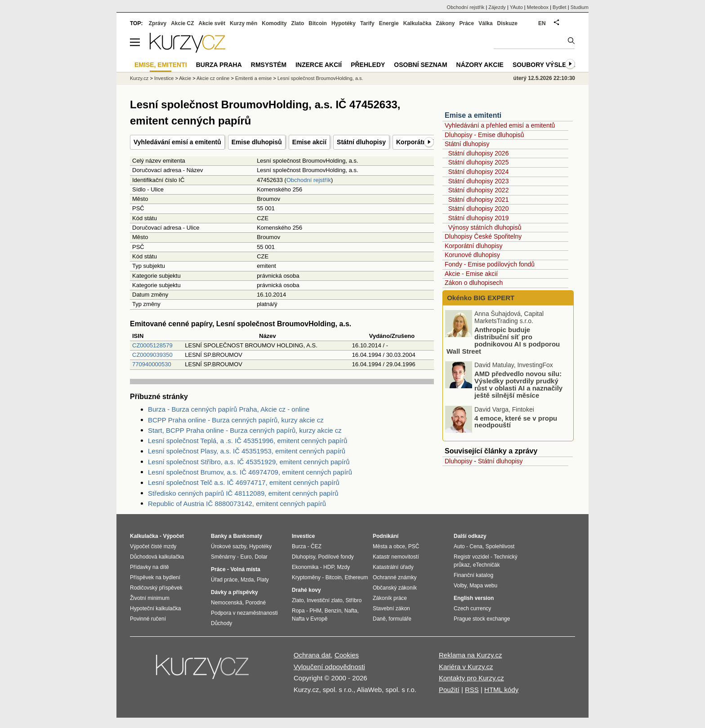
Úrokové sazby (228, 546)
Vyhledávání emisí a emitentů (177, 142)
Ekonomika (305, 567)
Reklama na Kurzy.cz (471, 655)
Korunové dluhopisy (472, 255)
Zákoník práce (390, 598)
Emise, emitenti (161, 65)
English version (474, 598)
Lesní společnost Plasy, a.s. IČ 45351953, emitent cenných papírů (247, 451)
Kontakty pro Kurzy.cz (471, 678)
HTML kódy (501, 690)
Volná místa (245, 569)
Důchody (221, 623)
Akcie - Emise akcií (471, 274)
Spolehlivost (500, 546)
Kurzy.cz (139, 78)
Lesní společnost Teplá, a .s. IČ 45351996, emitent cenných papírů (248, 441)
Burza (299, 546)
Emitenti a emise (253, 78)
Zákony (445, 23)
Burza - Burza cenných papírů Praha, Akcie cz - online (229, 409)
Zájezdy (497, 7)
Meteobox (538, 7)
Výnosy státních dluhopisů (485, 227)
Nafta (351, 611)
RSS (472, 690)
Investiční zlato (324, 600)
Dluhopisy (458, 461)
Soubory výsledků (546, 65)
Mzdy (344, 567)
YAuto (516, 7)
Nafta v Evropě (310, 619)
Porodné (256, 603)
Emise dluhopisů (257, 142)
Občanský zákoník (395, 588)
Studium (580, 7)
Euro (246, 557)
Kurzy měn (243, 23)
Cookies (347, 655)
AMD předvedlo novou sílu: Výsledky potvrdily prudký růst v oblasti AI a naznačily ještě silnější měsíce (518, 384)
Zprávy (158, 23)
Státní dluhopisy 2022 (479, 190)
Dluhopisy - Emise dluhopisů (484, 135)
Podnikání (386, 536)
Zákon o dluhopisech (474, 283)
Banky (219, 536)
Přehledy (368, 65)
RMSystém (269, 65)
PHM (315, 611)
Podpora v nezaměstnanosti (244, 613)
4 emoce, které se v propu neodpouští (516, 421)
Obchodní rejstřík (309, 180)
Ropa (298, 611)
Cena (476, 546)
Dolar (261, 557)
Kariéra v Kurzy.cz (466, 667)
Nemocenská (227, 603)
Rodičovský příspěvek (156, 588)
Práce (467, 23)
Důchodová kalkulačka (157, 557)
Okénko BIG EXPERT (480, 298)
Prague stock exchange (482, 619)
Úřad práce (224, 580)
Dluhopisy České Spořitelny (483, 236)
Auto (459, 546)
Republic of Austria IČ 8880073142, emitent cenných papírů (237, 504)
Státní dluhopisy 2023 (479, 181)
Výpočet (173, 536)
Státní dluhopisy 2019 (479, 218)
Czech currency (472, 608)
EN (542, 23)
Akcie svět (212, 23)
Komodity (274, 23)
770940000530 (152, 364)
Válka (485, 23)
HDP (329, 567)
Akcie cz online (213, 78)
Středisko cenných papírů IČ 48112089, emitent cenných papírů (243, 493)
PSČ (414, 546)
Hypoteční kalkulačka (155, 608)
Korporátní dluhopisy (473, 246)
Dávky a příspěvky (234, 592)
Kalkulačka (417, 23)
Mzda (247, 580)
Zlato (298, 23)
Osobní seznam (420, 65)
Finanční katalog (473, 575)
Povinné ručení (148, 619)
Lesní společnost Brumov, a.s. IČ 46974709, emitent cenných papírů (250, 472)
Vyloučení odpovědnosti (329, 667)
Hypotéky (344, 23)
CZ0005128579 (152, 345)
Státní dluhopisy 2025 (479, 162)
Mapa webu (483, 586)
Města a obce (389, 546)
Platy (263, 580)
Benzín (333, 611)
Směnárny (223, 557)
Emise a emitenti (473, 115)
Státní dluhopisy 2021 (479, 200)
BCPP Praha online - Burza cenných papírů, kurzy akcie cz (236, 420)
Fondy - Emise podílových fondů (490, 264)
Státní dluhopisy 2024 (479, 172)
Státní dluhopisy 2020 (479, 209)
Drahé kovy (306, 590)
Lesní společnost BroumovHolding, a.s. (320, 78)
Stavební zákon (391, 608)
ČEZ (316, 546)
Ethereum (356, 577)
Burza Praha (219, 65)
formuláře (400, 619)
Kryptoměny (306, 577)
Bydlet (560, 7)
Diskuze (507, 23)
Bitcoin (318, 23)
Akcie (185, 78)
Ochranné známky (395, 577)
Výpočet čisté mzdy (153, 546)
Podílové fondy (336, 557)
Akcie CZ (182, 23)
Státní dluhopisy (361, 142)
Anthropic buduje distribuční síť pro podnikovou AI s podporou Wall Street (503, 340)
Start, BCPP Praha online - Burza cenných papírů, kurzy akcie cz (245, 430)
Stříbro (353, 600)
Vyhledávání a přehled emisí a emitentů (500, 125)
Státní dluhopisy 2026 (479, 153)
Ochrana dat (312, 655)
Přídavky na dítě (149, 567)
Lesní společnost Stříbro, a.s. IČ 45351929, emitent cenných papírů (249, 462)
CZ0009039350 (152, 355)
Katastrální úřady (393, 567)
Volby (460, 586)
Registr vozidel (471, 557)
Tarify (367, 23)
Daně (379, 619)
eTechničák (486, 565)
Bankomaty (248, 536)
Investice (164, 78)
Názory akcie (480, 65)
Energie (389, 23)
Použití (449, 690)
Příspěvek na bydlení (155, 577)
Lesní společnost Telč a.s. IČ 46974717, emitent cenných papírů (244, 482)
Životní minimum (150, 598)
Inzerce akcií (319, 65)
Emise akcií (309, 142)
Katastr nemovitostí (396, 557)
